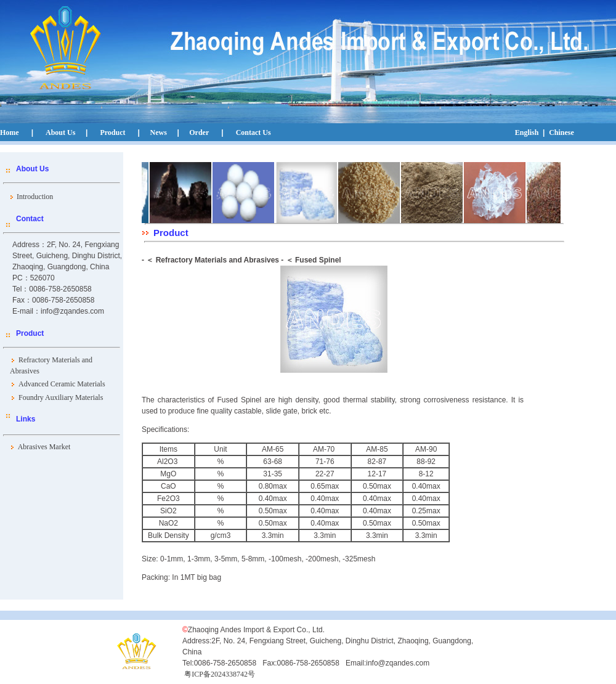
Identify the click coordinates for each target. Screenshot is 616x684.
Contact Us (253, 132)
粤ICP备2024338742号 (220, 674)
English (527, 132)
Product (112, 132)
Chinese (561, 132)
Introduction (33, 197)
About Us (60, 132)
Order (198, 132)
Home (10, 132)
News (159, 132)
